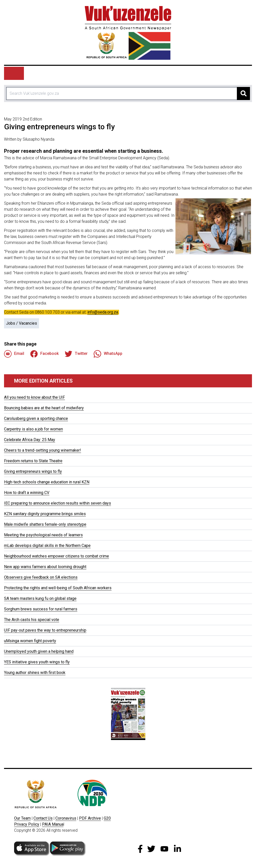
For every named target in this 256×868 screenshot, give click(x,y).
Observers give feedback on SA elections (41, 577)
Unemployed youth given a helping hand (39, 651)
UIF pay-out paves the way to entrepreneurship (45, 630)
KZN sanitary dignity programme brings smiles (45, 514)
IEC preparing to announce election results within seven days (58, 503)
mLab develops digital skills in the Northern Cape (47, 546)
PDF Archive (90, 818)
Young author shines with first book (35, 673)
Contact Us (43, 818)
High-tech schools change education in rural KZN (47, 482)
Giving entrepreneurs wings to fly (33, 471)
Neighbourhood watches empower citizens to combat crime (57, 556)
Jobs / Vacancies (22, 323)
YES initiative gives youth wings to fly (37, 662)
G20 (107, 818)
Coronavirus (66, 818)
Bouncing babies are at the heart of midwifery (44, 408)
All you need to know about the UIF (34, 397)
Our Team (22, 818)
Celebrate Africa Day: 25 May (30, 440)
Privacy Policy (27, 824)
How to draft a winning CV (27, 493)
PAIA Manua (53, 824)
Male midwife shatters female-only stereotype (45, 524)
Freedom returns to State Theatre (33, 461)
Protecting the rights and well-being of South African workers (58, 588)
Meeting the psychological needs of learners (43, 535)
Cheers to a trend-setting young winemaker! (43, 450)
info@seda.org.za (103, 312)
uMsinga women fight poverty (30, 641)
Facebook (44, 354)
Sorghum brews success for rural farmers (41, 609)
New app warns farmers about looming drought (45, 567)
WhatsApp (108, 354)
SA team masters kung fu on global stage (40, 598)
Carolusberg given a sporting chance (36, 418)
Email (14, 354)
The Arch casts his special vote (32, 620)
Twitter (76, 354)
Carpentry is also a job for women (33, 429)
